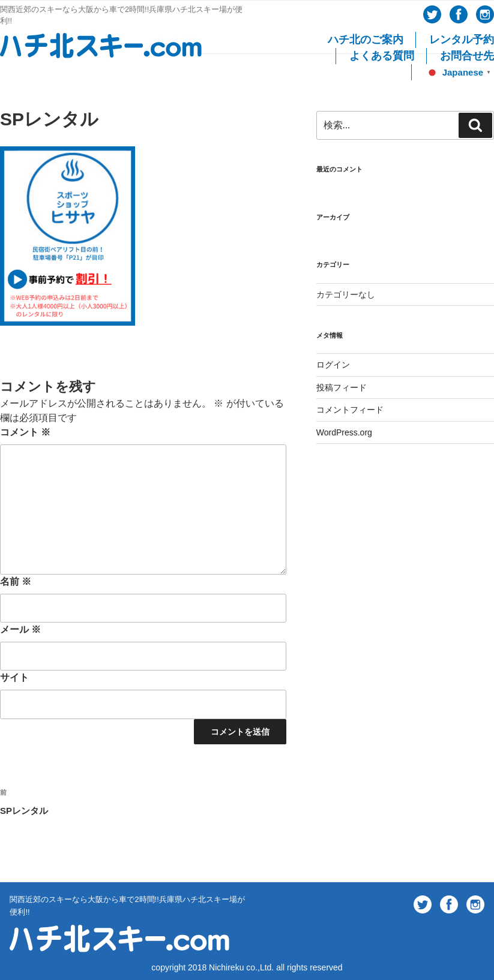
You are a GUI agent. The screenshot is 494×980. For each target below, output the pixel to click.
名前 (16, 581)
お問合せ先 (467, 56)
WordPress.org (344, 432)
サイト (14, 677)
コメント (25, 432)
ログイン (333, 365)
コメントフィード (350, 410)
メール (20, 629)
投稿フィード (342, 387)
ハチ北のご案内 (366, 40)
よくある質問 (382, 56)
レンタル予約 (462, 40)
